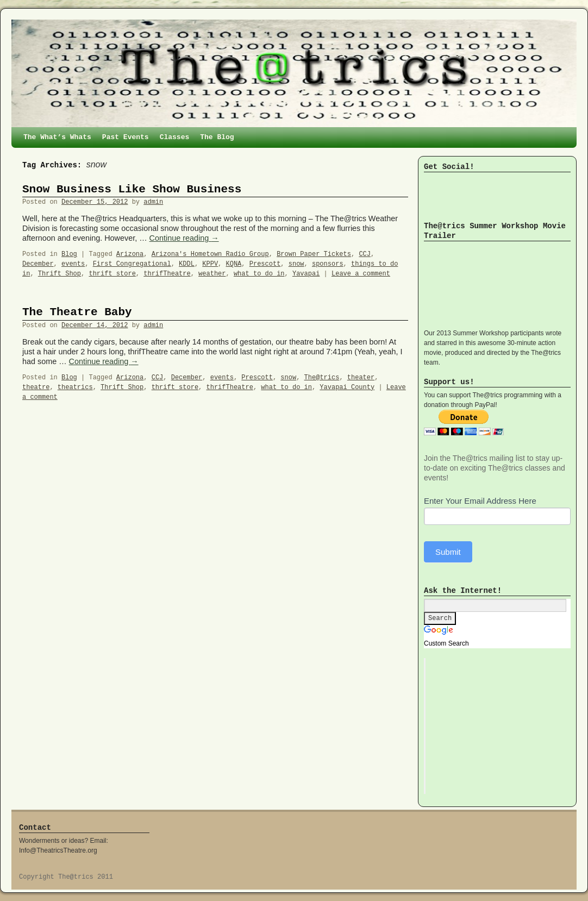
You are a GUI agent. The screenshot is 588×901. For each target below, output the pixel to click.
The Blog (217, 137)
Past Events (126, 137)
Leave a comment (361, 274)
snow (296, 264)
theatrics (75, 387)
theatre (36, 387)
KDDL (187, 264)
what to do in (259, 274)
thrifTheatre (167, 274)
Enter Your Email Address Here (480, 501)
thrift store (112, 274)
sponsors (328, 264)
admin (153, 202)
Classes (175, 137)
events (73, 264)
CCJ (365, 254)
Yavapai (306, 274)
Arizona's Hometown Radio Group (210, 254)
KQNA (234, 264)
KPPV (210, 264)
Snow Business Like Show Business (132, 189)
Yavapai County (347, 387)
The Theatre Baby (77, 312)
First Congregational (132, 264)
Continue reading (184, 238)
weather (212, 274)
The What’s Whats (57, 137)
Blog (69, 254)
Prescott (265, 264)
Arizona (130, 254)
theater (361, 378)
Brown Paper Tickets (314, 254)
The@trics (322, 378)
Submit (448, 552)
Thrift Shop (60, 274)
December (38, 264)
